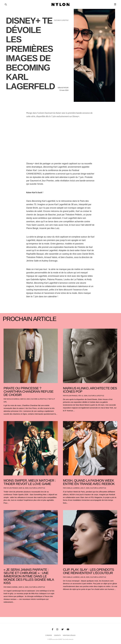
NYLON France (72, 396)
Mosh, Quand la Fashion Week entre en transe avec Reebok (89, 482)
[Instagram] (57, 629)
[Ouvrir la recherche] (6, 5)
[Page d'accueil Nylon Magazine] (61, 5)
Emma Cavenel (12, 587)
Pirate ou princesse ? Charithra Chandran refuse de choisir (28, 392)
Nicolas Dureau (13, 399)
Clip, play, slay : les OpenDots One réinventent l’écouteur (88, 571)
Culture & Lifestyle (39, 399)
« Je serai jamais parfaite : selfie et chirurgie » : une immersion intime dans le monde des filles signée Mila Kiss (29, 576)
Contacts (57, 635)
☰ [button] (115, 4)
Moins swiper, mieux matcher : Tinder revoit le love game (30, 482)
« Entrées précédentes (8, 608)
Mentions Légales (69, 635)
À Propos (49, 635)
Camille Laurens (73, 488)
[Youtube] (68, 629)
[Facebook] (53, 629)
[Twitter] (63, 629)
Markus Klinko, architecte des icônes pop (90, 390)
